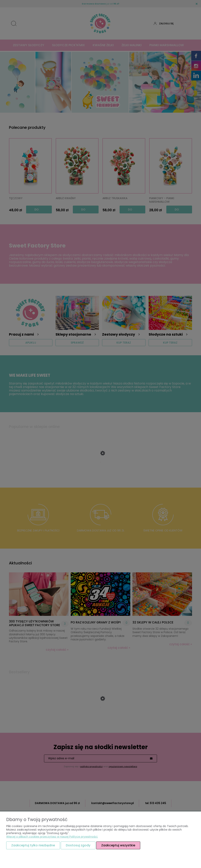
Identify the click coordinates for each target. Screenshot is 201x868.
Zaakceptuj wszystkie (118, 845)
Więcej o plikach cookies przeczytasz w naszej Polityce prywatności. (52, 837)
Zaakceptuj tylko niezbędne (33, 845)
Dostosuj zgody (78, 845)
